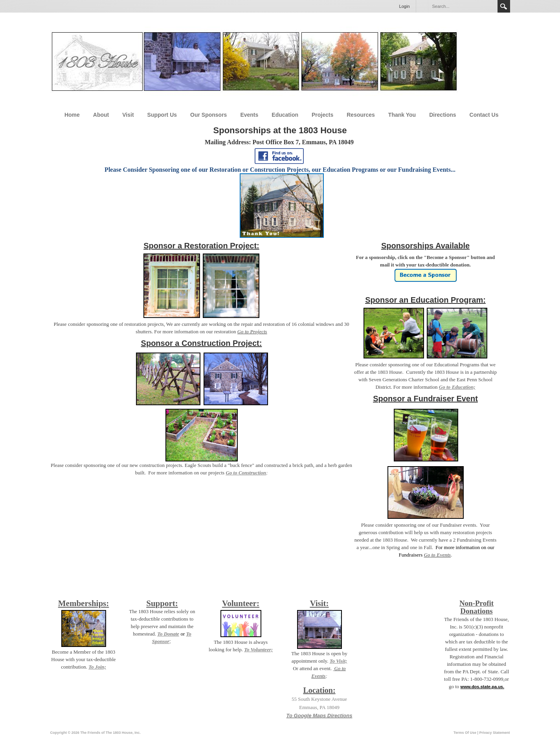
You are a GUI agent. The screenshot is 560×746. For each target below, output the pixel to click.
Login (405, 6)
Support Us (162, 115)
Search (504, 6)
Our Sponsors (208, 115)
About (101, 115)
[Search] (463, 6)
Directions (442, 115)
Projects (322, 115)
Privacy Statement (494, 733)
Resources (361, 115)
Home (72, 115)
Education (285, 115)
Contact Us (484, 115)
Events (249, 115)
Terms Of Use (465, 733)
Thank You (402, 115)
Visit (128, 115)
